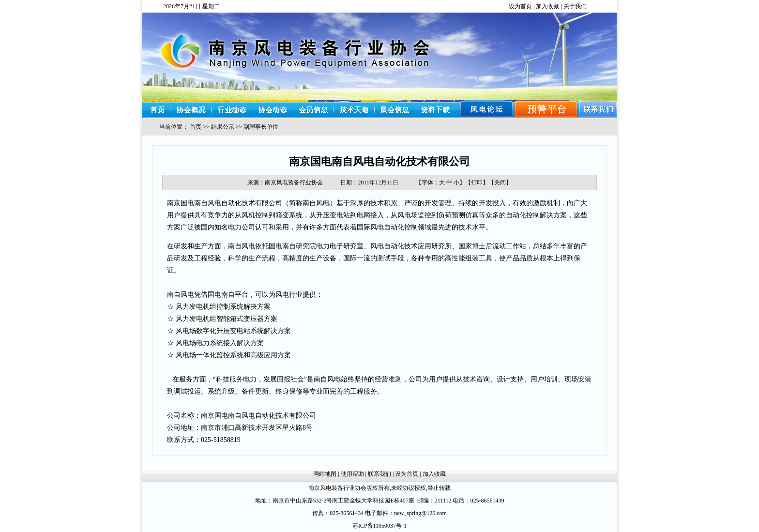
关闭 (500, 182)
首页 (196, 127)
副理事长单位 (261, 127)
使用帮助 (352, 474)
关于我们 (575, 6)
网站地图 (325, 474)
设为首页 (520, 6)
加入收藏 (547, 6)
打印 (477, 182)
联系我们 (379, 474)
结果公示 (223, 127)
